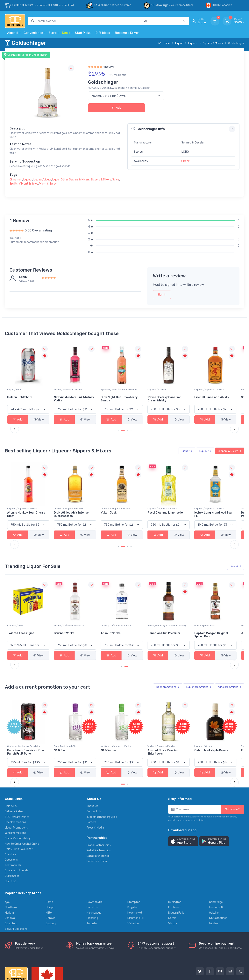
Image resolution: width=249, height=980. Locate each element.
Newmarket (135, 885)
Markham (11, 885)
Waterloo (133, 896)
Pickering (92, 891)
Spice (116, 180)
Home (164, 43)
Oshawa (10, 891)
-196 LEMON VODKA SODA (24, 723)
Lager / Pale (54, 383)
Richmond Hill (136, 891)
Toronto (92, 896)
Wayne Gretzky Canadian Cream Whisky (184, 392)
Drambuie (14, 499)
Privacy (61, 962)
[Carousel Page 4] (131, 424)
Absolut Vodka (137, 613)
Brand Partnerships (99, 818)
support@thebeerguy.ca (102, 790)
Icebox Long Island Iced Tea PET (223, 501)
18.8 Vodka (135, 723)
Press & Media (95, 800)
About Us (92, 779)
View (33, 413)
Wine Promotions (15, 806)
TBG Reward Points (17, 790)
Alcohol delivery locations (21, 962)
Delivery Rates (14, 784)
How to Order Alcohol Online (22, 816)
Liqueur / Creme (176, 383)
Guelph (50, 880)
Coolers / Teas (55, 605)
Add (117, 108)
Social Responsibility (18, 811)
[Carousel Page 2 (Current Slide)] (123, 424)
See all (236, 553)
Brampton (134, 875)
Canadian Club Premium (183, 613)
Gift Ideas (103, 33)
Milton (50, 885)
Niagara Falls (176, 885)
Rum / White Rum (17, 605)
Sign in (162, 295)
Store (53, 33)
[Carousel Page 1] (118, 424)
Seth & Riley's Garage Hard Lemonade (22, 392)
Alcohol (13, 33)
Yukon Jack (135, 499)
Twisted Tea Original (61, 613)
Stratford (11, 896)
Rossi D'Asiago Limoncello (177, 501)
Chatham (11, 880)
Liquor (179, 43)
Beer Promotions (15, 795)
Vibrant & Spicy (28, 184)
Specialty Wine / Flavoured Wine (142, 384)
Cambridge (216, 875)
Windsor (214, 896)
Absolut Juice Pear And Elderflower (183, 725)
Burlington (175, 875)
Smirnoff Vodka (97, 613)
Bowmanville (95, 875)
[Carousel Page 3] (128, 424)
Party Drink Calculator (19, 822)
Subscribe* (232, 782)
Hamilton (92, 880)
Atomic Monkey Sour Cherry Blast (61, 501)
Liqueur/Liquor (42, 180)
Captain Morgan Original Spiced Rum (224, 614)
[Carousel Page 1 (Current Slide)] (123, 757)
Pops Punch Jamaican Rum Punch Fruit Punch (63, 725)
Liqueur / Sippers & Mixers (222, 383)
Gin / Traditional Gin (98, 719)
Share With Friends (17, 843)
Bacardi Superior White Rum (23, 614)
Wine (230, 667)
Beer (168, 667)
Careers (91, 795)
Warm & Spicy (48, 184)
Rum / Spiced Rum (217, 605)
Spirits (14, 184)
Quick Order (12, 849)
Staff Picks (83, 33)
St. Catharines (218, 891)
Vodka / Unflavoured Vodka (102, 605)
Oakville (214, 885)
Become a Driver (127, 33)
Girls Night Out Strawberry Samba (140, 392)
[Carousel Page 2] (128, 757)
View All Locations (16, 901)
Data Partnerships (98, 828)
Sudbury (51, 896)
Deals (66, 33)
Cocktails (11, 827)
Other (64, 180)
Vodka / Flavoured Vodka (101, 383)
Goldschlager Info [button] (148, 129)
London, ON (216, 880)
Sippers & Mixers (213, 43)
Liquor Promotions (16, 800)
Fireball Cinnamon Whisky (224, 390)
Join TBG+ (11, 854)
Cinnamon (16, 180)
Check (185, 161)
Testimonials (13, 838)
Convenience (33, 33)
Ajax (8, 875)
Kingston (133, 880)
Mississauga (94, 885)
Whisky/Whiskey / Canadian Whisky (182, 607)
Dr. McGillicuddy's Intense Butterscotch (104, 501)
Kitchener (174, 880)
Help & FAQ (12, 779)
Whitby (173, 896)
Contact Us (94, 784)
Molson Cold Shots (60, 390)
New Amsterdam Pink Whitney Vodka (101, 392)
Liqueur (193, 43)
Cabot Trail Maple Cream (224, 723)
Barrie (49, 875)
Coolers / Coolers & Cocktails (24, 383)
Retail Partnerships (99, 823)
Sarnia (172, 891)
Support (47, 962)
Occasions (11, 833)
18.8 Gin (93, 723)
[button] (183, 814)
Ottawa (51, 891)
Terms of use (79, 962)
